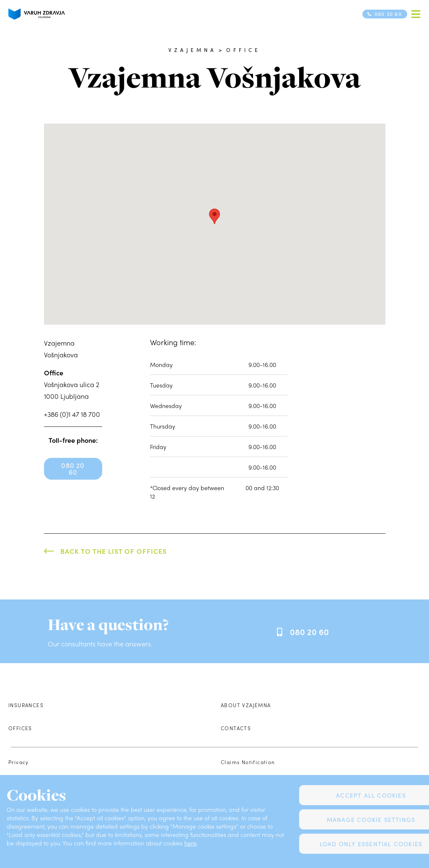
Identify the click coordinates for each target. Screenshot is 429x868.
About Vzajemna (246, 705)
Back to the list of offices (114, 551)
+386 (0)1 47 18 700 (72, 414)
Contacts (236, 728)
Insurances (26, 705)
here (190, 843)
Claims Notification (248, 762)
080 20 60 (73, 469)
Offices (20, 728)
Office (243, 50)
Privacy (19, 762)
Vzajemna (193, 50)
